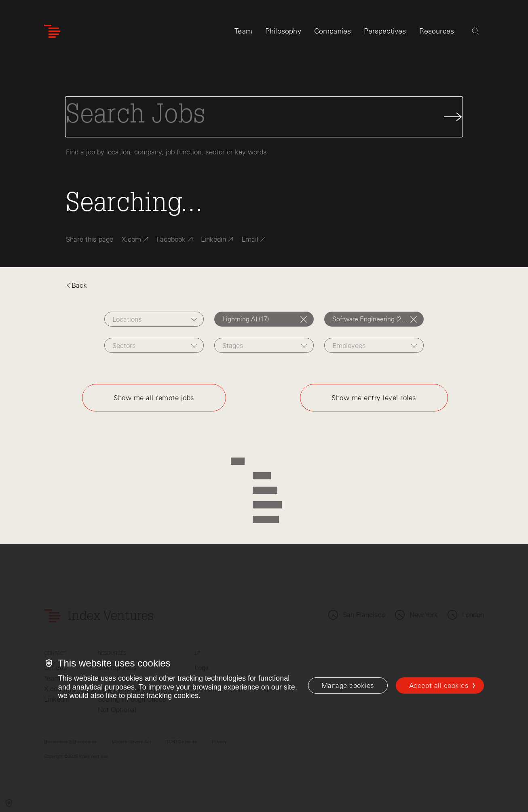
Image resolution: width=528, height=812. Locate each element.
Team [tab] (243, 31)
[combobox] (154, 319)
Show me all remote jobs (154, 398)
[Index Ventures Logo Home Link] (52, 31)
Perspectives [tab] (385, 31)
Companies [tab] (333, 31)
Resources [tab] (437, 31)
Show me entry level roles (374, 398)
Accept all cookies (439, 685)
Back (76, 285)
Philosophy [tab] (283, 31)
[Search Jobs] (264, 117)
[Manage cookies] (348, 685)
